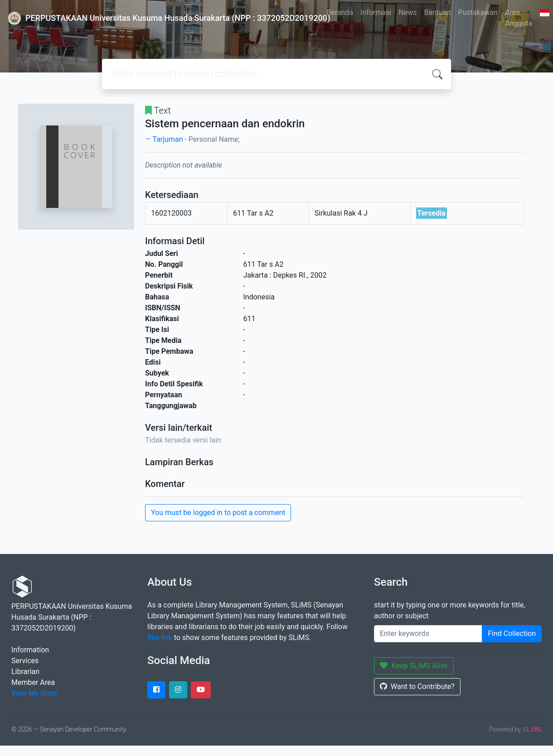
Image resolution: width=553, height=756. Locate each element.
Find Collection (512, 633)
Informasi (376, 12)
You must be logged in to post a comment (218, 513)
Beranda (340, 12)
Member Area (33, 682)
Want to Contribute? (417, 686)
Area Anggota (519, 18)
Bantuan (437, 12)
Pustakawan (478, 12)
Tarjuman (167, 139)
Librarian (25, 672)
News (407, 12)
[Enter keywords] (428, 634)
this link (160, 638)
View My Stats (34, 693)
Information (30, 650)
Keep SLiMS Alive (414, 666)
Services (25, 661)
